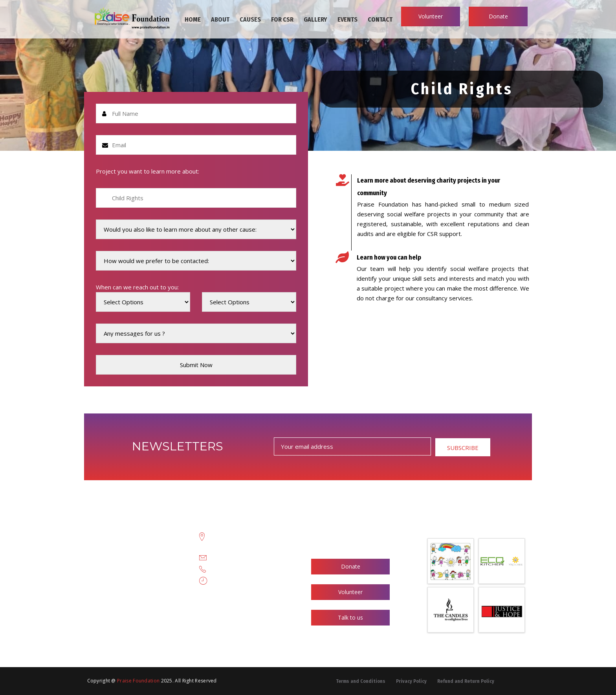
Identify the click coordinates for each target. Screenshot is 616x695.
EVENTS (347, 19)
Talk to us (350, 617)
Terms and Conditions (361, 681)
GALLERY (315, 19)
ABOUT (220, 19)
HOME (193, 19)
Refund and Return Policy (466, 681)
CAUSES (250, 19)
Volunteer (431, 16)
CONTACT (380, 19)
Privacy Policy (411, 681)
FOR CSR (282, 19)
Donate (498, 16)
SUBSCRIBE (463, 448)
